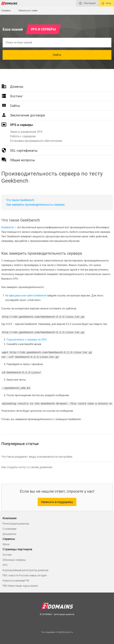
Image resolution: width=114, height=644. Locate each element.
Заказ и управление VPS (26, 132)
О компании (9, 529)
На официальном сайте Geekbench (26, 296)
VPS (5, 565)
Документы (9, 534)
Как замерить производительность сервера (35, 205)
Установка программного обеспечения (36, 141)
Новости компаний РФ (16, 581)
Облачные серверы (14, 560)
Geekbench (8, 227)
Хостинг (16, 96)
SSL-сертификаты (24, 151)
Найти (57, 55)
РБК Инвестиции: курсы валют (20, 586)
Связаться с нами (28, 11)
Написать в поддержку (57, 502)
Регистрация (87, 3)
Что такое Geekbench (20, 200)
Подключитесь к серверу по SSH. (27, 340)
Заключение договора (27, 115)
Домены (17, 87)
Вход (106, 3)
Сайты (15, 106)
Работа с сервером (23, 136)
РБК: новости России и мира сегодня (25, 575)
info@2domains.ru (65, 632)
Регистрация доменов (16, 524)
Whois (6, 544)
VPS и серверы (22, 125)
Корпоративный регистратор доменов (25, 570)
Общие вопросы (22, 160)
